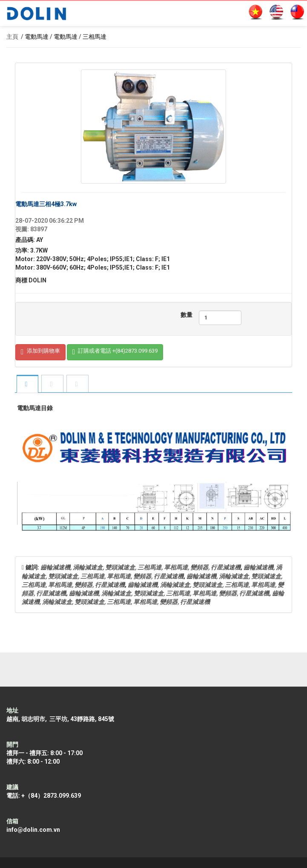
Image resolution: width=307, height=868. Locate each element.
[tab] (27, 384)
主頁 (12, 37)
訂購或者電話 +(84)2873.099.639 (115, 352)
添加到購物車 (40, 352)
